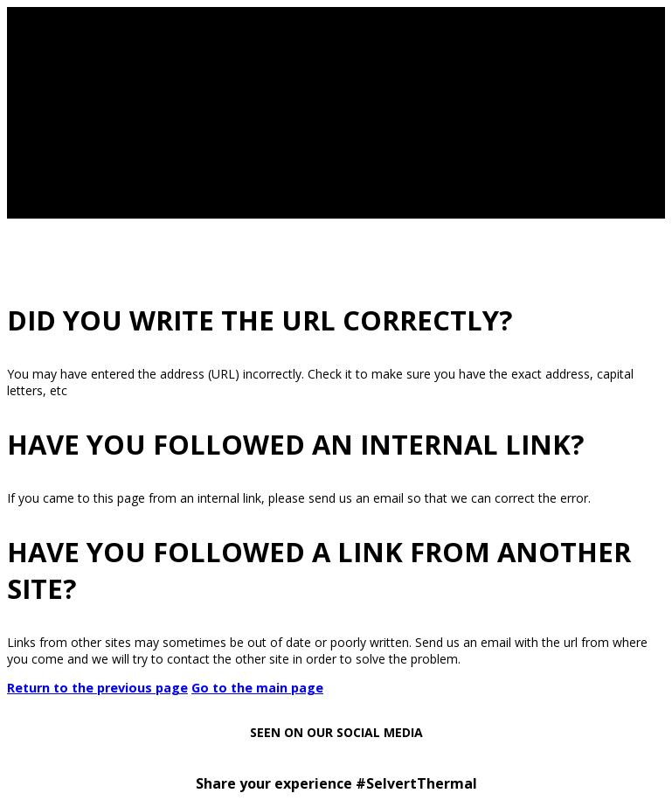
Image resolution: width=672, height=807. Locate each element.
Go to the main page (257, 688)
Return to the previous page (97, 688)
